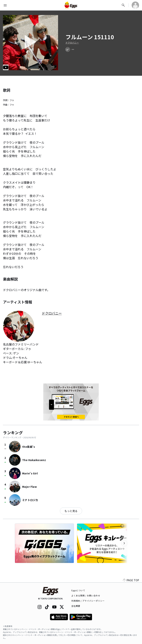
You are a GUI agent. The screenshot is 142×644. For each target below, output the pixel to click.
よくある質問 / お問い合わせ (86, 595)
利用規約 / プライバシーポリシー (88, 601)
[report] (73, 49)
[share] (68, 49)
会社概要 (76, 606)
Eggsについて (78, 590)
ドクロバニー (72, 43)
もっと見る (71, 511)
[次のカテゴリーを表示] (124, 543)
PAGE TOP (131, 580)
